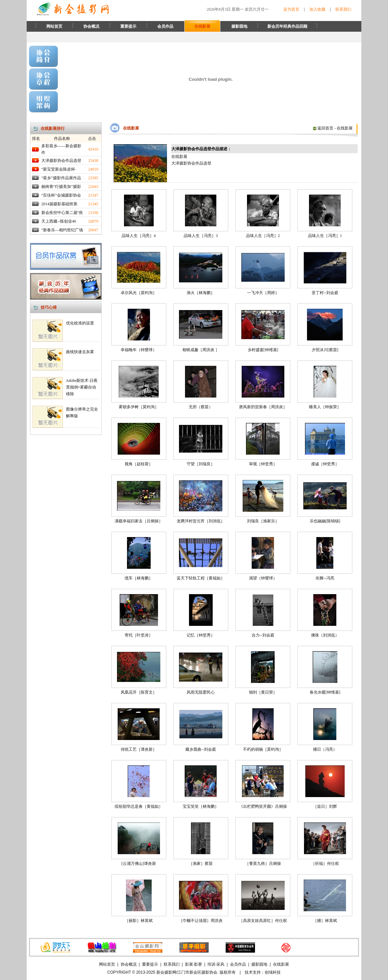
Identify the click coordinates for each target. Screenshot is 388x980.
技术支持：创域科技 (263, 972)
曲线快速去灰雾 (80, 352)
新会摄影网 (166, 972)
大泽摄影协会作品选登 (61, 161)
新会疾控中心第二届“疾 (62, 213)
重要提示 (128, 26)
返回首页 (323, 128)
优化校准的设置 (80, 323)
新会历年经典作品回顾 (287, 26)
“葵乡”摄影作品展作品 (61, 178)
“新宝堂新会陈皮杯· (59, 169)
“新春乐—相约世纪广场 (62, 230)
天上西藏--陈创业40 (59, 221)
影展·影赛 (193, 964)
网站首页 (54, 26)
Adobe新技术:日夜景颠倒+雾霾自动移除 (82, 387)
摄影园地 (239, 26)
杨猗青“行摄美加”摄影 (61, 187)
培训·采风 (216, 964)
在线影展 (202, 26)
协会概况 (91, 26)
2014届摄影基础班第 (59, 204)
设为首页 (291, 9)
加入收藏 (317, 9)
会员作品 (165, 26)
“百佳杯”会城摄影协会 (61, 195)
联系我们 (343, 9)
